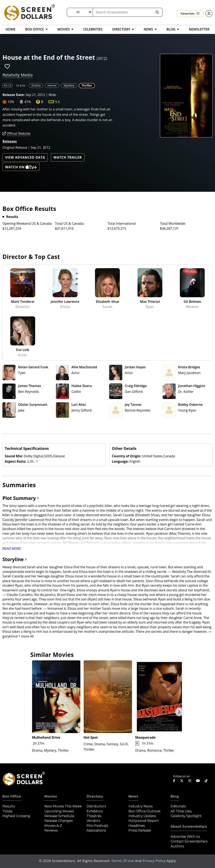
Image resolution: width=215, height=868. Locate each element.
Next (179, 712)
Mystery (69, 85)
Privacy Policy (155, 861)
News (133, 796)
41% (28, 102)
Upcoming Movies (59, 811)
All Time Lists (181, 811)
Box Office (12, 796)
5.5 (57, 102)
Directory (95, 796)
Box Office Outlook (144, 811)
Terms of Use (123, 861)
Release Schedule (59, 816)
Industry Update (142, 816)
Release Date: (14, 95)
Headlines (137, 826)
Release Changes (58, 821)
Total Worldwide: (173, 223)
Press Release (140, 830)
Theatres (94, 816)
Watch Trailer (68, 157)
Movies (51, 796)
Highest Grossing (16, 816)
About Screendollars (189, 826)
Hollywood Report (144, 821)
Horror (52, 85)
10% (11, 102)
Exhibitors (95, 811)
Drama (36, 85)
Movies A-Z (53, 826)
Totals (7, 811)
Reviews (51, 830)
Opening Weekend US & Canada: (27, 223)
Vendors (93, 821)
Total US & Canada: (70, 223)
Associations (96, 830)
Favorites (190, 13)
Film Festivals (97, 826)
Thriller (87, 85)
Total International (122, 223)
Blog (175, 796)
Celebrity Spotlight (186, 816)
